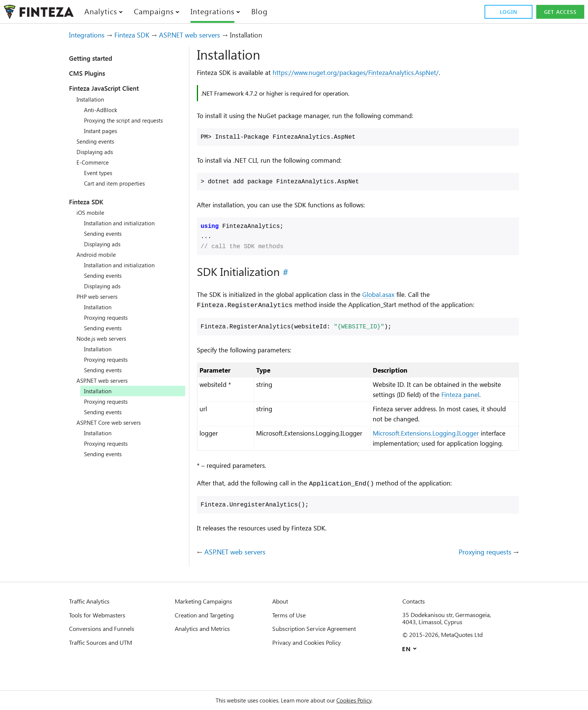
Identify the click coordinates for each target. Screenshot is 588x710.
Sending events (98, 141)
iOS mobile (92, 213)
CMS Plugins (91, 73)
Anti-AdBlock (102, 110)
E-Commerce (94, 162)
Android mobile (98, 255)
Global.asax (401, 295)
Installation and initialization (124, 223)
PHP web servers (100, 297)
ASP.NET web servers (205, 35)
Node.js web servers (105, 339)
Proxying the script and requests (130, 120)
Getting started (97, 58)
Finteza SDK (140, 35)
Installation (92, 99)
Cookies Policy (363, 700)
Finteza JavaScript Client (113, 88)
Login (506, 12)
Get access (559, 12)
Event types (101, 173)
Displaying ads (97, 152)
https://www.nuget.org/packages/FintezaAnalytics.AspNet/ (375, 73)
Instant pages (103, 131)
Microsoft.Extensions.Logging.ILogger (439, 446)
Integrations (89, 35)
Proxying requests (109, 318)
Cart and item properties (119, 183)
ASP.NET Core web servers (113, 422)
